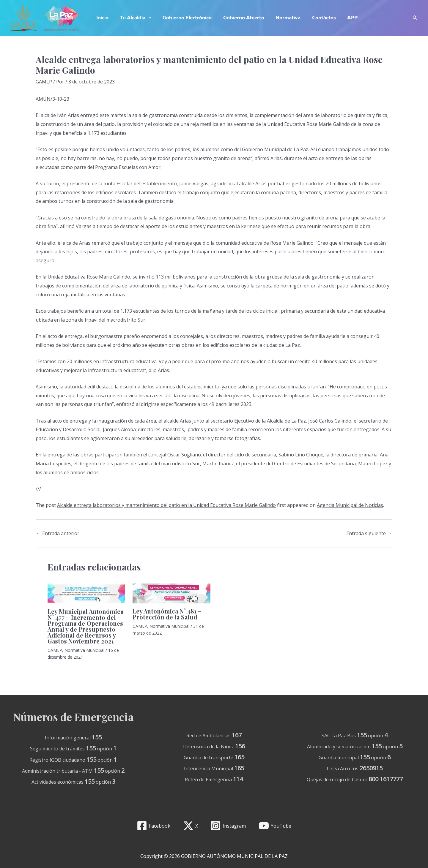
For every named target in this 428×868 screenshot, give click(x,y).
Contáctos (317, 18)
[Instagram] (228, 826)
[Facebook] (153, 826)
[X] (190, 826)
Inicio (102, 18)
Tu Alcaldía (134, 18)
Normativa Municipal (84, 650)
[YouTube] (275, 826)
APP (344, 18)
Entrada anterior (58, 533)
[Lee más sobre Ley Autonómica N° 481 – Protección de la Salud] (171, 593)
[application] (146, 18)
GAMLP (44, 82)
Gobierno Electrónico (184, 18)
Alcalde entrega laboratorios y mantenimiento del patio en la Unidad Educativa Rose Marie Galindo (166, 505)
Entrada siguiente (369, 533)
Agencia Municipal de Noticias (350, 505)
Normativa (282, 18)
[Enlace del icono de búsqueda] (415, 18)
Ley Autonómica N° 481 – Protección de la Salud (167, 614)
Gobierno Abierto (239, 18)
